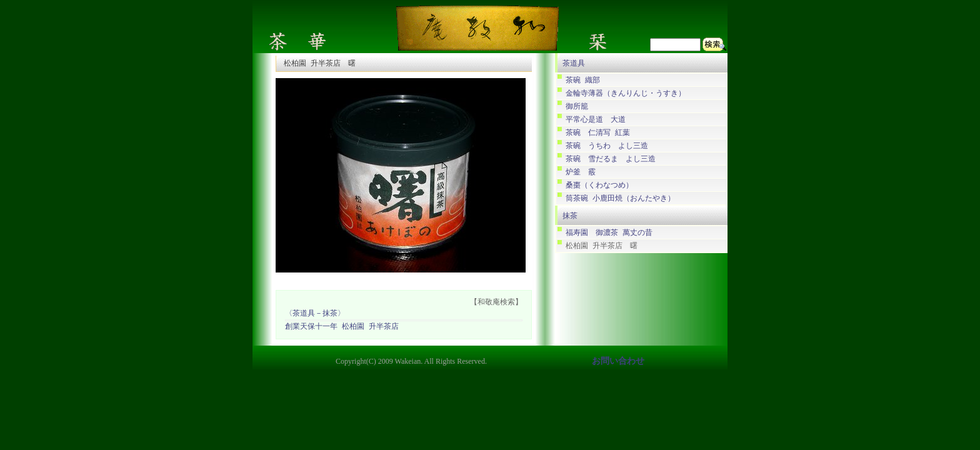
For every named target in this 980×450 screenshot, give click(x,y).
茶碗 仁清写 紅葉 (598, 133)
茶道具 (574, 63)
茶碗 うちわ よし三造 (607, 146)
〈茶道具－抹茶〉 (315, 314)
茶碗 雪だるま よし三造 (611, 159)
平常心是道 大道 (596, 120)
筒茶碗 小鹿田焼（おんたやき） (620, 198)
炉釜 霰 (581, 172)
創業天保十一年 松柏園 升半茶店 (342, 327)
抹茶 (570, 216)
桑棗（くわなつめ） (599, 185)
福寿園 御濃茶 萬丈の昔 (609, 233)
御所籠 (577, 107)
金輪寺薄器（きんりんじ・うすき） (626, 93)
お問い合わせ (618, 362)
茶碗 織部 (583, 80)
